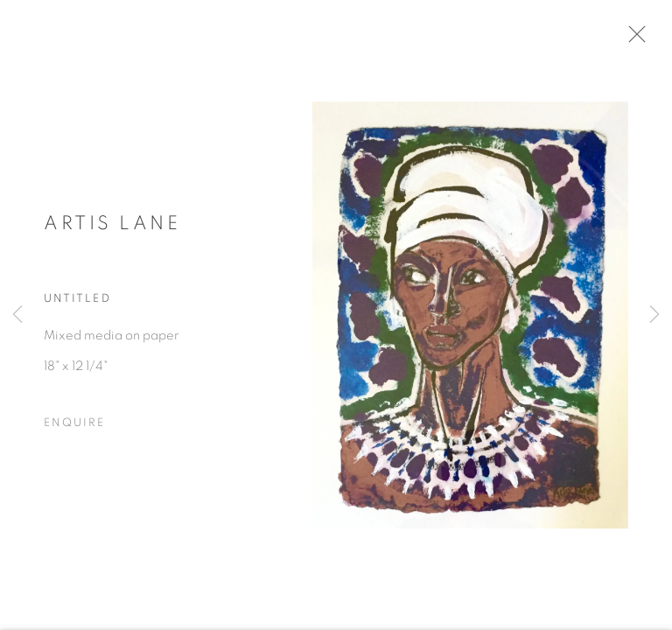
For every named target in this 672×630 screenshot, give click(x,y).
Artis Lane (112, 227)
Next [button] (654, 315)
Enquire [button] (74, 427)
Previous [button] (17, 315)
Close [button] (636, 39)
